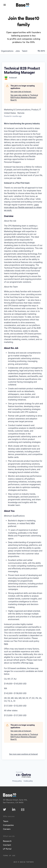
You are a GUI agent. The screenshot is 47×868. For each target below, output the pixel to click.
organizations (7, 51)
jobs (18, 51)
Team (6, 821)
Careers (7, 829)
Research (7, 841)
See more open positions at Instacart (23, 754)
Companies (8, 825)
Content (7, 845)
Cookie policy (28, 781)
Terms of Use (9, 856)
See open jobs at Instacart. (21, 92)
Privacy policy (17, 781)
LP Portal (7, 849)
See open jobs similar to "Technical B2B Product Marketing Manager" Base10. (24, 98)
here (6, 644)
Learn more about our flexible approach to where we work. (23, 207)
